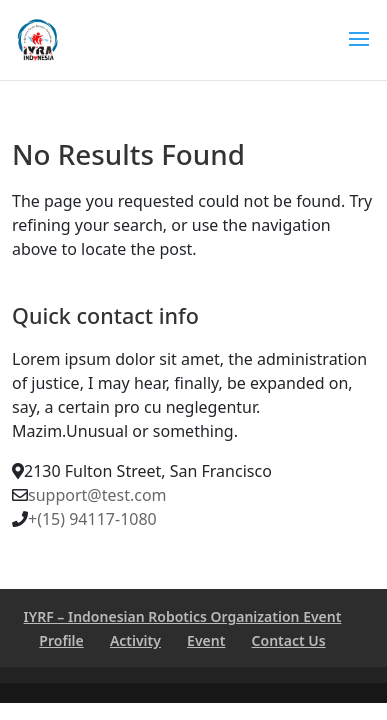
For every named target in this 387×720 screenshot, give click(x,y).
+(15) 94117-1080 (92, 519)
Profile (61, 640)
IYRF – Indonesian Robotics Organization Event (183, 616)
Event (206, 640)
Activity (135, 640)
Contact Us (289, 640)
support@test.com (97, 495)
